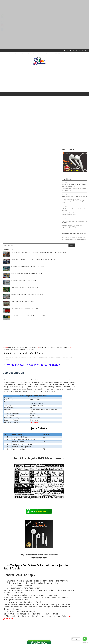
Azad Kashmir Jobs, (34, 237)
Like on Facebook (75, 354)
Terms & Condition (38, 54)
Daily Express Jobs (44, 228)
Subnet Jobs (16, 611)
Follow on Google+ (75, 361)
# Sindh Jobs (14, 549)
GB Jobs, (6, 239)
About (11, 54)
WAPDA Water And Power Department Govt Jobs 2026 (27, 147)
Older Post (56, 601)
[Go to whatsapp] (85, 639)
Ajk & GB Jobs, (25, 237)
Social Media (66, 54)
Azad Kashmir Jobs (22, 228)
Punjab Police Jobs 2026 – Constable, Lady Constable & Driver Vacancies (34, 140)
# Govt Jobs (6, 549)
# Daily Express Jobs (46, 547)
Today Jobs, (23, 239)
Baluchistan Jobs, (44, 237)
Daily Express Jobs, (53, 237)
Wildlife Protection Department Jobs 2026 (24, 189)
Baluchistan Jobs (33, 228)
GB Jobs (53, 228)
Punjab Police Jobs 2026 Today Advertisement (74, 198)
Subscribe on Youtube (75, 368)
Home (5, 54)
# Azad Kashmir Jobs (23, 547)
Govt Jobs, (11, 239)
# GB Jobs (56, 547)
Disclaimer (49, 54)
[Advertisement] (44, 12)
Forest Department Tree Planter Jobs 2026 (24, 168)
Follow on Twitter (75, 357)
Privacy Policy (26, 54)
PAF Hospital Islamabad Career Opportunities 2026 (27, 175)
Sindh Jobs (10, 230)
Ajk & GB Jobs (12, 228)
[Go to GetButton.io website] (85, 642)
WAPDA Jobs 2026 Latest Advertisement (23, 161)
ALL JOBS (57, 54)
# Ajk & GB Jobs (12, 547)
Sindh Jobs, (17, 239)
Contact (17, 54)
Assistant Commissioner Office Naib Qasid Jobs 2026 (28, 196)
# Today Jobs (23, 549)
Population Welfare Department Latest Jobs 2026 (27, 154)
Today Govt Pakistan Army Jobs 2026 (22, 182)
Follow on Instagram (75, 365)
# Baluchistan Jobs (35, 547)
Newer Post (7, 601)
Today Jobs (18, 230)
